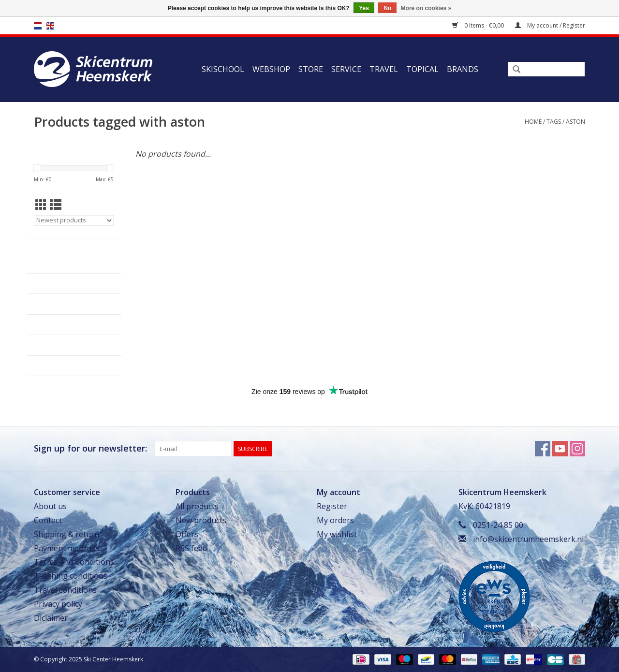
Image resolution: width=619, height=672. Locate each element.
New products (201, 520)
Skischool (223, 69)
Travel (384, 69)
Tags (554, 122)
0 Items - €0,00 (479, 25)
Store (311, 69)
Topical (422, 69)
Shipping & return (66, 534)
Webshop (271, 69)
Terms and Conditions (74, 562)
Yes (364, 8)
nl (38, 26)
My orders (335, 520)
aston (575, 122)
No (387, 8)
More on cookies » (426, 8)
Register (332, 506)
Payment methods (67, 548)
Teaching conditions (71, 576)
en (50, 26)
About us (50, 506)
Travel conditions (65, 590)
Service (346, 69)
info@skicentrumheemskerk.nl (528, 539)
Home (533, 122)
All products (197, 506)
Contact (48, 520)
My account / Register (550, 25)
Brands (463, 69)
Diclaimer (51, 618)
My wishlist (337, 534)
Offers (187, 534)
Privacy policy (58, 604)
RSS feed (191, 548)
